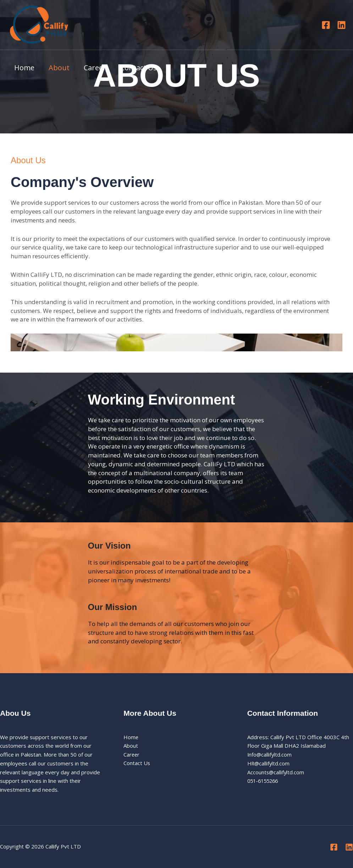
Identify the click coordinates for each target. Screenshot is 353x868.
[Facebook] (326, 25)
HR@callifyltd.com (269, 763)
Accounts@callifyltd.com (276, 772)
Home (24, 68)
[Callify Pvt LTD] (39, 24)
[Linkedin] (341, 25)
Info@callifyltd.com (270, 754)
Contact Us (139, 68)
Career (95, 68)
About (59, 68)
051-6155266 (264, 781)
